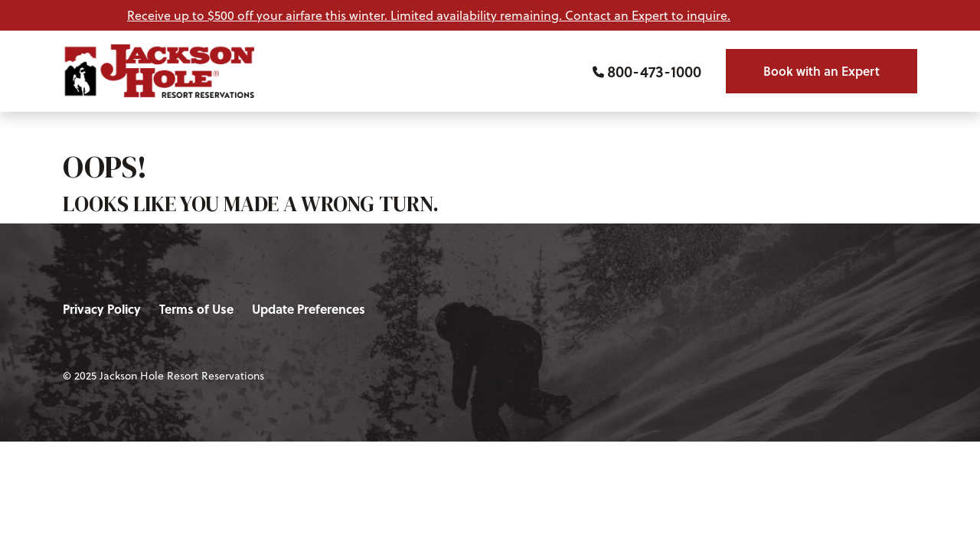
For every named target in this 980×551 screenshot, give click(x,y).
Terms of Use (196, 309)
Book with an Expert (822, 71)
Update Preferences (309, 309)
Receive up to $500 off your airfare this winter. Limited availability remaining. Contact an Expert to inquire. (429, 15)
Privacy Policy (102, 309)
